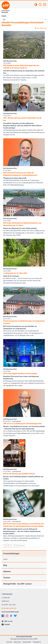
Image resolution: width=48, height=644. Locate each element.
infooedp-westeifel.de (9, 608)
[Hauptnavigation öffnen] (45, 5)
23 (16, 546)
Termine (7, 578)
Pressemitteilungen (11, 554)
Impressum (17, 642)
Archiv (5, 559)
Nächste (21, 546)
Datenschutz (27, 642)
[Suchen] (40, 5)
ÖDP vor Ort (7, 621)
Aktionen (7, 571)
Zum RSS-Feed (41, 28)
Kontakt (6, 624)
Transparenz (37, 642)
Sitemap (9, 642)
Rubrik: (4, 16)
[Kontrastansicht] (36, 5)
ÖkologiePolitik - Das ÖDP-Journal (17, 584)
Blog (5, 565)
